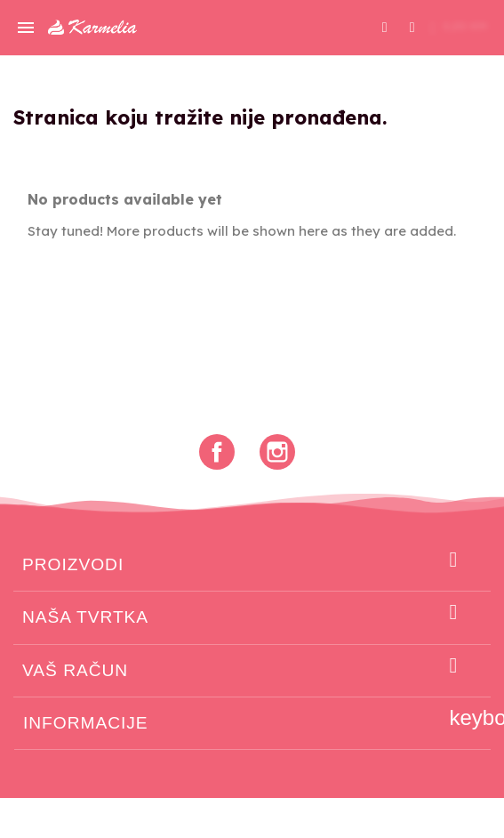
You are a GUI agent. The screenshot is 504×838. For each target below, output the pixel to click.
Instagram (277, 452)
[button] (385, 28)
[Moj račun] (412, 25)
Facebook (217, 452)
